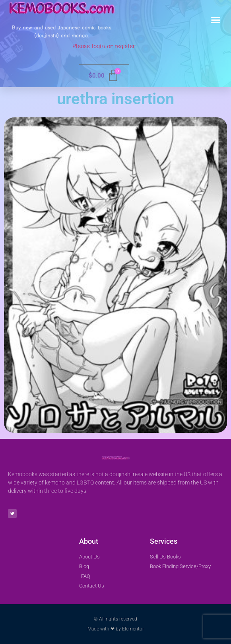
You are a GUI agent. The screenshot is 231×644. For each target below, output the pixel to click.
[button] (216, 20)
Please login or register (104, 46)
